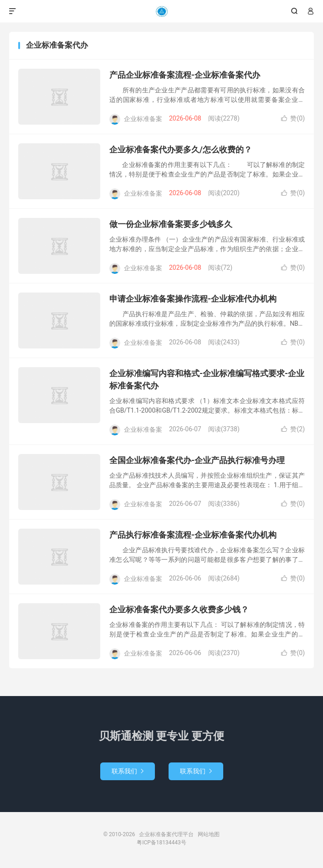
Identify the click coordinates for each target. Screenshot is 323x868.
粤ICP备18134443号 (161, 843)
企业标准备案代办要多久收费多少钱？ (179, 609)
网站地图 (209, 834)
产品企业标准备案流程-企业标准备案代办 (185, 75)
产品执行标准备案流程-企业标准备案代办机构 (193, 535)
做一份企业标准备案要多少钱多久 (171, 224)
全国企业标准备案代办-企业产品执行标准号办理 (197, 460)
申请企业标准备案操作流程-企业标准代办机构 (193, 299)
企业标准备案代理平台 (161, 11)
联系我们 (128, 771)
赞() (293, 118)
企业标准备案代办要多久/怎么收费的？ (181, 149)
